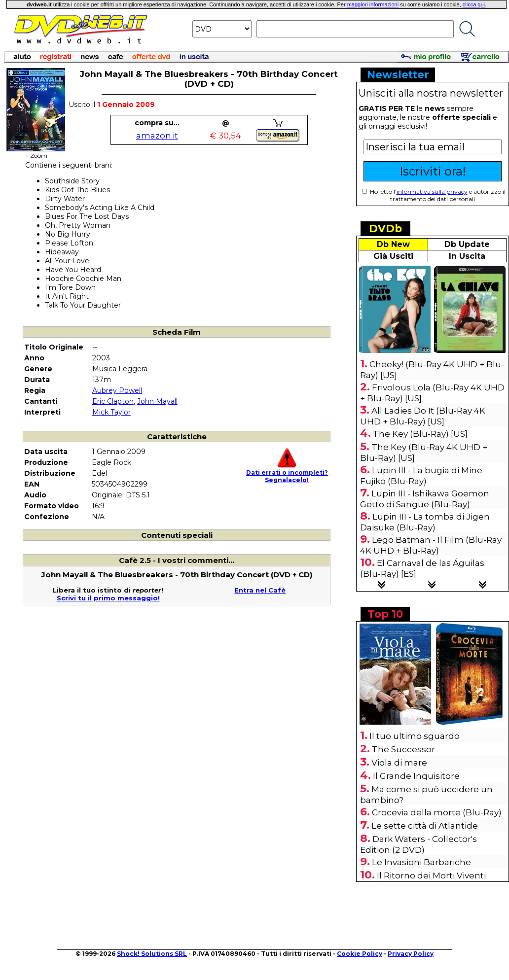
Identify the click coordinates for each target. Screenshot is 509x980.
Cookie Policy (360, 954)
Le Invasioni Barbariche (421, 862)
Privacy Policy (411, 954)
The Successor (403, 749)
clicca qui (474, 4)
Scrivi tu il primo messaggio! (108, 598)
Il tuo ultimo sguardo (415, 736)
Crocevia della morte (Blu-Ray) (437, 812)
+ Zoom (36, 153)
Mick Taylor (111, 412)
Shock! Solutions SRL (152, 954)
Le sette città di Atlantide (425, 826)
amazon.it (157, 136)
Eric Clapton (113, 401)
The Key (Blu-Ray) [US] (420, 434)
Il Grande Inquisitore (416, 776)
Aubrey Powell (117, 390)
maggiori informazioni (373, 4)
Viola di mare (399, 763)
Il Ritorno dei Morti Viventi (431, 875)
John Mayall (157, 401)
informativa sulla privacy (432, 192)
